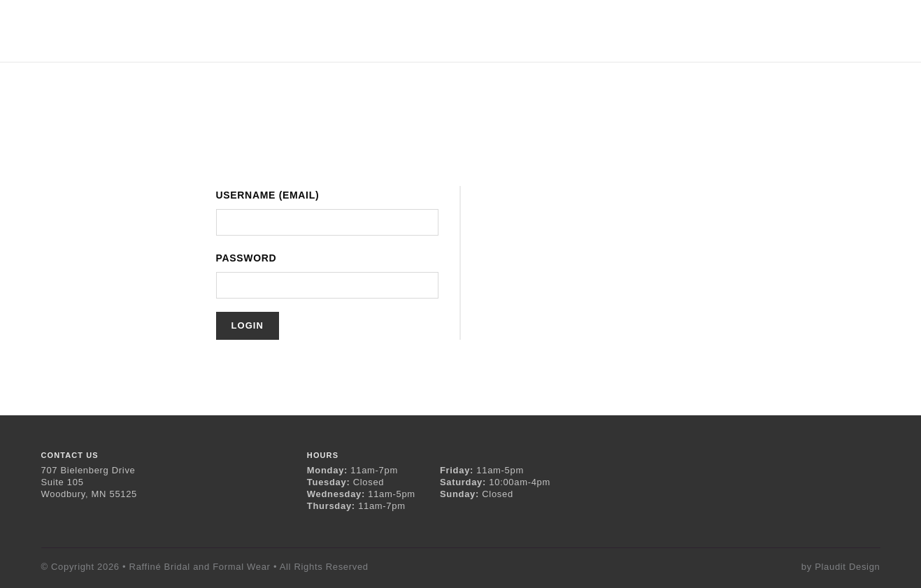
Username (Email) (268, 195)
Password (247, 258)
